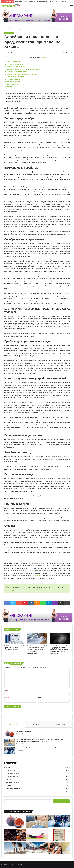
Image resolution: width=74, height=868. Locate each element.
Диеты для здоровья (14, 788)
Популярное (13, 724)
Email (7, 698)
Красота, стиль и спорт (13, 782)
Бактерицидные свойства (14, 64)
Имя (6, 691)
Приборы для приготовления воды (17, 72)
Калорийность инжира (24, 731)
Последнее (37, 724)
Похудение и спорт (13, 776)
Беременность (12, 770)
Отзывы (9, 87)
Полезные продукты (13, 791)
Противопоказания (12, 84)
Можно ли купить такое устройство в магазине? (21, 74)
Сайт (40, 698)
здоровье (38, 576)
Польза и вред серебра (13, 62)
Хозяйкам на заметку (13, 79)
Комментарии (61, 724)
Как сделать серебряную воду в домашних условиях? (23, 69)
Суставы (10, 779)
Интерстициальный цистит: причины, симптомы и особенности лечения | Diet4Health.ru (40, 2)
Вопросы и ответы (22, 29)
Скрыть (44, 58)
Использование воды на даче (15, 77)
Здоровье (13, 29)
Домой (7, 29)
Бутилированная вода (13, 82)
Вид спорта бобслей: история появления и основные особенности (39, 748)
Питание (8, 785)
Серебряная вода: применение (16, 67)
